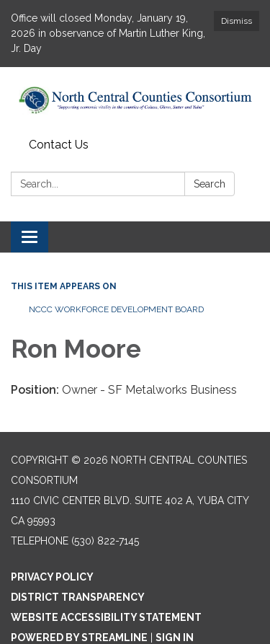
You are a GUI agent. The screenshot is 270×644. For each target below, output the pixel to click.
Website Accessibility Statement (106, 617)
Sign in (175, 638)
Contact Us (59, 145)
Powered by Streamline (79, 638)
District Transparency (78, 597)
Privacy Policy (52, 577)
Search (210, 184)
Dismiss (237, 21)
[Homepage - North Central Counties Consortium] (135, 100)
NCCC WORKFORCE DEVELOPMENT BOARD (116, 309)
